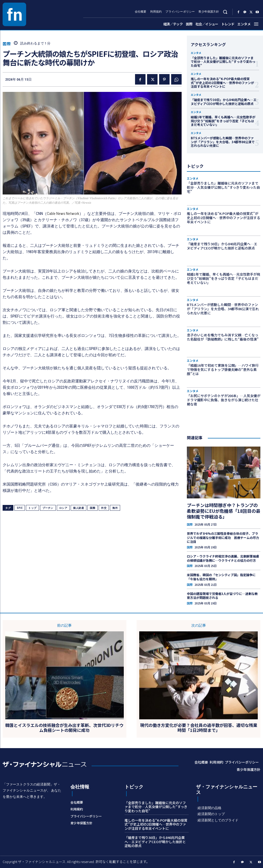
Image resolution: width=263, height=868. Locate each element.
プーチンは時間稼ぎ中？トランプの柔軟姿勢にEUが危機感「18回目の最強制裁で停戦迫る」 (224, 511)
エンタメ (196, 53)
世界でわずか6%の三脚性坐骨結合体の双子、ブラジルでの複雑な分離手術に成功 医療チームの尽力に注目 (223, 537)
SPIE (20, 508)
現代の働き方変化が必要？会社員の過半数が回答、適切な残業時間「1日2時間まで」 (199, 728)
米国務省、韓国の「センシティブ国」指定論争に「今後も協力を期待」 (221, 577)
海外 (115, 508)
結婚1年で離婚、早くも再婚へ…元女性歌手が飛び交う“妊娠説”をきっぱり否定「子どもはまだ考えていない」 (223, 121)
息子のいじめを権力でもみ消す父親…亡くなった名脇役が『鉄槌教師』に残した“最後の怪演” (223, 337)
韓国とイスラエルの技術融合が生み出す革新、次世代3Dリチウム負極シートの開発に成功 (64, 728)
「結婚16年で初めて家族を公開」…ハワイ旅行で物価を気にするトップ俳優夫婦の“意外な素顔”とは (223, 369)
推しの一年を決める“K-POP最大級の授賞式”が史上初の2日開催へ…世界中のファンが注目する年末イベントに (222, 82)
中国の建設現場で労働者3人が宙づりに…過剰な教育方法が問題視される (222, 596)
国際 (7, 44)
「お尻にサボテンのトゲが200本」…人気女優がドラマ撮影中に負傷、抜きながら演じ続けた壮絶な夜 (224, 400)
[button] (225, 12)
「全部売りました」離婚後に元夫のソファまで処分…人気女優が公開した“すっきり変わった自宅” (223, 62)
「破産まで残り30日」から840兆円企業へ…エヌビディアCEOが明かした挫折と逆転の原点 (224, 101)
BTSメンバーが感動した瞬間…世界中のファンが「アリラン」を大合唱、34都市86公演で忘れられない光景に (223, 142)
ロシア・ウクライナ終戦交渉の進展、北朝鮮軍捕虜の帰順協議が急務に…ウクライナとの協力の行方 (223, 558)
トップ (32, 508)
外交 (104, 508)
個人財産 (79, 508)
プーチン (48, 508)
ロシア (63, 508)
